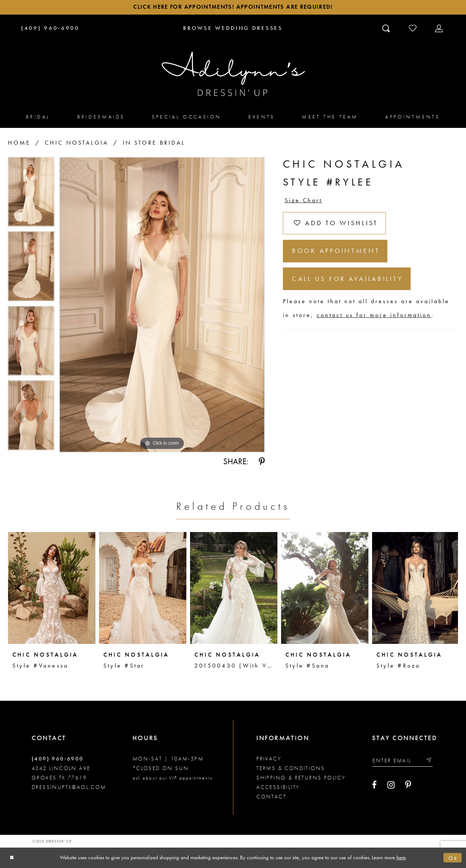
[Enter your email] (403, 760)
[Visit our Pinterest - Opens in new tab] (408, 785)
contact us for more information (374, 316)
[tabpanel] (31, 195)
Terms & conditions (291, 768)
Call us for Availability (348, 280)
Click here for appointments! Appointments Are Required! (233, 7)
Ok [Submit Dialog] (453, 858)
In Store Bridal (154, 143)
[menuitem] (38, 117)
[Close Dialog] (12, 858)
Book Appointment (336, 252)
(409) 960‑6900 (58, 759)
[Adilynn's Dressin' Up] (233, 74)
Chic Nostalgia (77, 143)
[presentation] (52, 588)
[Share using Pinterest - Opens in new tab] (262, 462)
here (401, 857)
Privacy (269, 759)
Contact (271, 797)
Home (19, 143)
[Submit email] (429, 760)
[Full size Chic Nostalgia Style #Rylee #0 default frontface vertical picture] (162, 305)
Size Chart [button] (304, 201)
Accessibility (278, 787)
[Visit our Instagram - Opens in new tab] (391, 785)
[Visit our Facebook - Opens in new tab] (374, 785)
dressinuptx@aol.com (69, 787)
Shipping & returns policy (301, 778)
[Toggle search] (387, 28)
